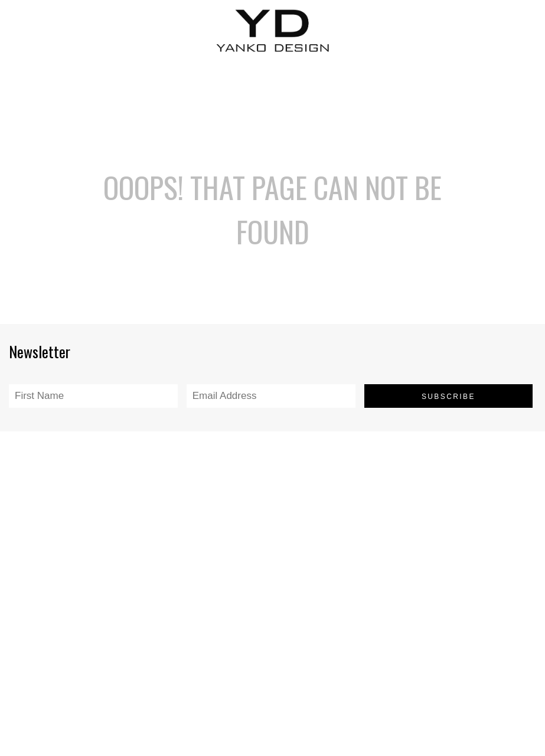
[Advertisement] (273, 88)
